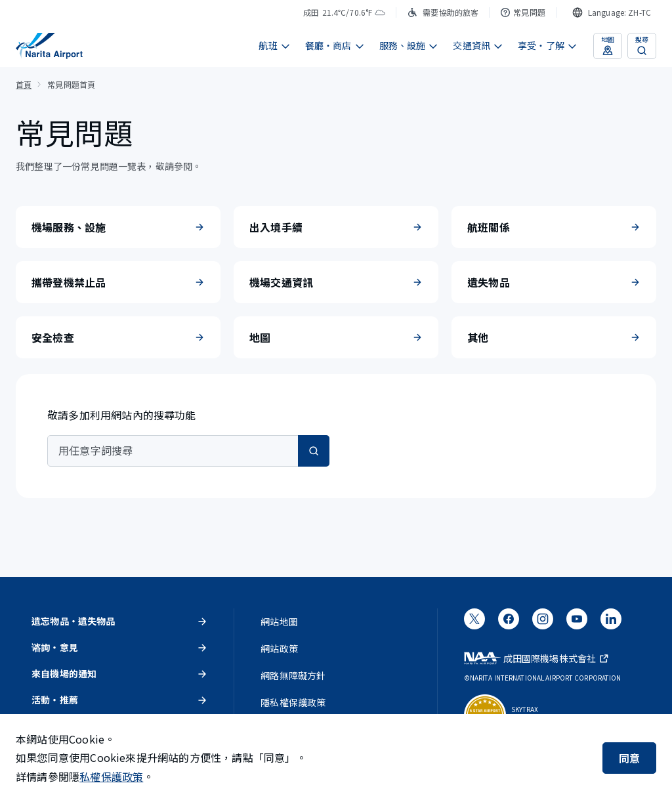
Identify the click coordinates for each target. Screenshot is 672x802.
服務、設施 (409, 45)
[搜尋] (314, 451)
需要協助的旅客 (443, 12)
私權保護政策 (111, 776)
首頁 (24, 84)
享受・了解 (548, 45)
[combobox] (612, 12)
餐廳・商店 (335, 45)
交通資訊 (478, 45)
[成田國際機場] (49, 46)
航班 (274, 45)
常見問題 (523, 12)
